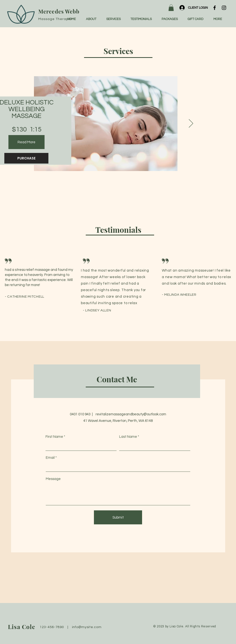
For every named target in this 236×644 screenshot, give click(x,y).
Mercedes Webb (59, 11)
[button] (171, 8)
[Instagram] (224, 8)
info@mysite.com (87, 627)
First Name (54, 437)
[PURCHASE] (26, 158)
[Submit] (118, 517)
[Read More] (26, 142)
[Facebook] (215, 8)
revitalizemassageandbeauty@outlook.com (131, 414)
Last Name (128, 437)
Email (50, 458)
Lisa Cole (22, 627)
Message (53, 479)
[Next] (191, 124)
